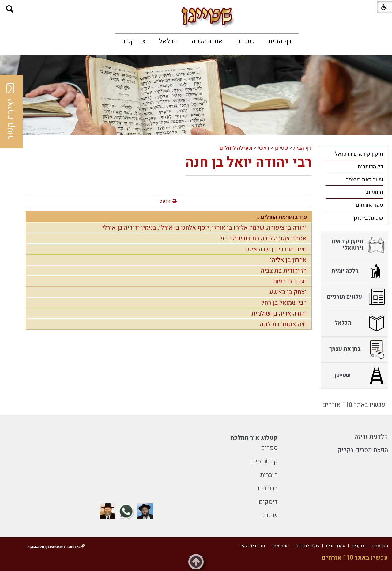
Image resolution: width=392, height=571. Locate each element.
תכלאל (168, 41)
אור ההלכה (207, 41)
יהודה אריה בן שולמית (279, 314)
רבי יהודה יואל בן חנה (249, 162)
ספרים (269, 448)
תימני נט (374, 192)
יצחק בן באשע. (287, 292)
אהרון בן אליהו (288, 260)
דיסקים (268, 502)
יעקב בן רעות (290, 281)
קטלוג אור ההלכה (254, 438)
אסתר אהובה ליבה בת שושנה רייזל (263, 238)
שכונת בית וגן (368, 218)
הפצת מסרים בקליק (363, 450)
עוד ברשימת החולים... (282, 217)
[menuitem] (280, 41)
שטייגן (245, 41)
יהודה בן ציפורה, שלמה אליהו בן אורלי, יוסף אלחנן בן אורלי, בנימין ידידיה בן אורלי (204, 228)
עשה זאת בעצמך (364, 180)
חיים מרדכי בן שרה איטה (275, 249)
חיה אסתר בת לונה (283, 324)
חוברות (269, 475)
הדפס (165, 201)
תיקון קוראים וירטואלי (358, 154)
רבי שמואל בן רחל (284, 303)
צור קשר (134, 41)
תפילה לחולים (236, 148)
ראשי (263, 148)
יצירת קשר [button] (11, 112)
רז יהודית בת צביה (284, 271)
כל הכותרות (370, 167)
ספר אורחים (369, 205)
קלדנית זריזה (371, 437)
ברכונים (268, 488)
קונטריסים (264, 461)
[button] (10, 9)
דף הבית (280, 41)
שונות (270, 515)
